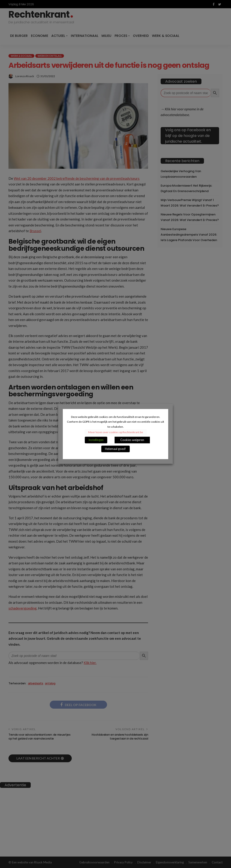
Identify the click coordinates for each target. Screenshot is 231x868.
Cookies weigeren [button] (132, 440)
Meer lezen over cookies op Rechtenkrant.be (116, 432)
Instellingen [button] (96, 440)
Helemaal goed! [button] (115, 449)
